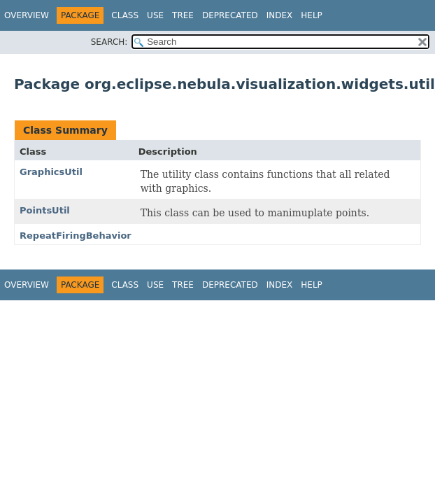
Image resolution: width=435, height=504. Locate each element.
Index (280, 15)
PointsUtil (45, 210)
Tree (183, 15)
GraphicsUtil (51, 172)
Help (312, 15)
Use (155, 15)
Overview (27, 15)
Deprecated (230, 15)
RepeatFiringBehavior (76, 236)
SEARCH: (109, 42)
